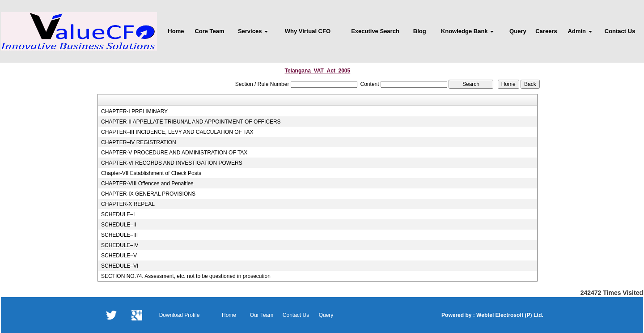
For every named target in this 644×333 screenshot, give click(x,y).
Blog (420, 31)
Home (176, 31)
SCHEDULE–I (118, 214)
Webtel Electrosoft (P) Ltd (508, 315)
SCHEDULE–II (119, 225)
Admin (580, 31)
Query (518, 31)
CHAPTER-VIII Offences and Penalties (147, 184)
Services (253, 31)
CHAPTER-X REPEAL (128, 204)
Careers (546, 31)
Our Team (262, 315)
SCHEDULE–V (119, 256)
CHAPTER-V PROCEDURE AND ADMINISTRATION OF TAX (174, 153)
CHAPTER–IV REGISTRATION (139, 142)
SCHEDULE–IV (120, 245)
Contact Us (620, 31)
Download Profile (180, 315)
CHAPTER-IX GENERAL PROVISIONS (148, 194)
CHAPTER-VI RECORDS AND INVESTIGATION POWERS (172, 163)
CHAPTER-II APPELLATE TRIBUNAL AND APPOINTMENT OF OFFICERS (191, 122)
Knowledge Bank (467, 31)
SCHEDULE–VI (120, 266)
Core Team (209, 31)
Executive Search (375, 31)
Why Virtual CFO (308, 31)
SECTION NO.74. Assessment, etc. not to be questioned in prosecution (186, 276)
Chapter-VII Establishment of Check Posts (151, 173)
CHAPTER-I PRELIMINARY (134, 111)
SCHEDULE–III (119, 235)
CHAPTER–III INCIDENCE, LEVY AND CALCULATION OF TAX (177, 132)
